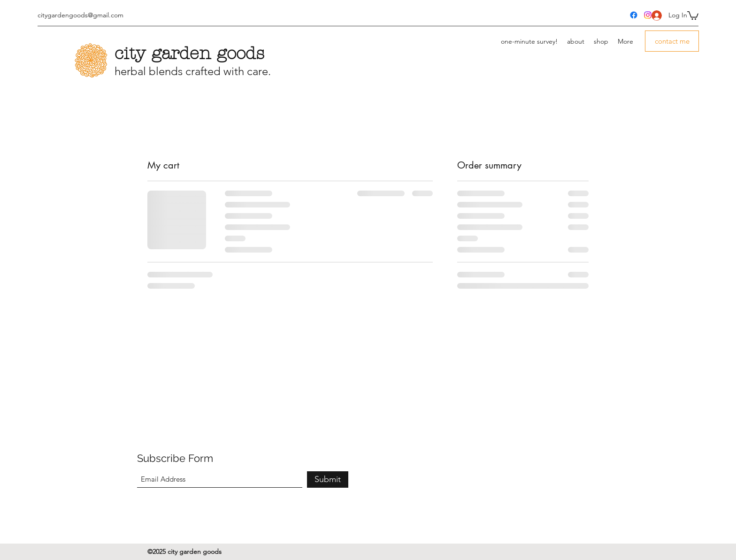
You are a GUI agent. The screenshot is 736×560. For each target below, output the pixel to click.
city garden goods (189, 54)
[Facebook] (634, 15)
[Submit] (328, 479)
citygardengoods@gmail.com (80, 15)
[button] (693, 15)
